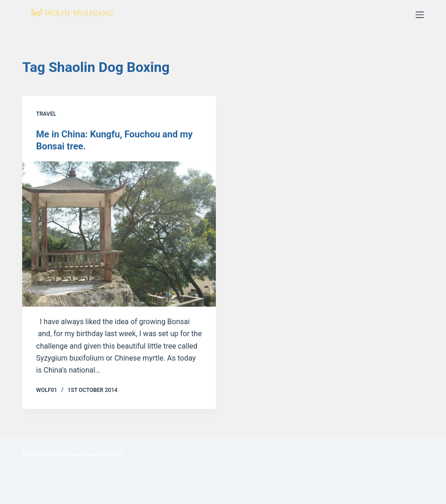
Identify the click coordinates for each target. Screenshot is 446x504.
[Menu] (420, 15)
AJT (119, 455)
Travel (46, 114)
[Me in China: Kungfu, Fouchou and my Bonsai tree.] (119, 234)
